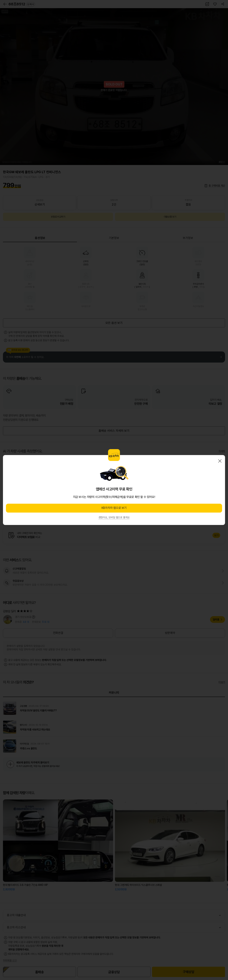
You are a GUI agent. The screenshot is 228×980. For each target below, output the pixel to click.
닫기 (220, 461)
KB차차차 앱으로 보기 (114, 508)
